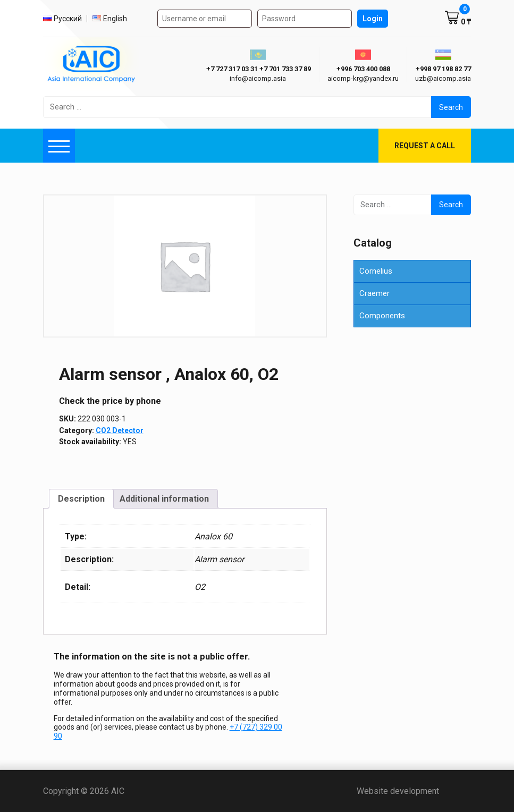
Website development (414, 791)
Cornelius (376, 271)
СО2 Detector (120, 430)
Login (373, 19)
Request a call (425, 146)
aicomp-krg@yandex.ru (363, 78)
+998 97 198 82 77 (443, 69)
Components (382, 316)
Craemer (374, 293)
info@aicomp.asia (258, 78)
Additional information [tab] (164, 499)
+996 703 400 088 (363, 69)
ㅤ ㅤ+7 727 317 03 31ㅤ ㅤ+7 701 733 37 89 (258, 69)
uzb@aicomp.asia (443, 78)
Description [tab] (81, 499)
